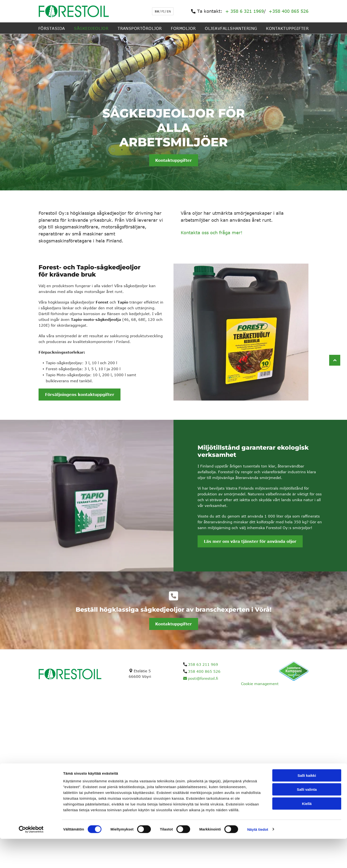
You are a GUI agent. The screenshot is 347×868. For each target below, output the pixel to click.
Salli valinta (307, 819)
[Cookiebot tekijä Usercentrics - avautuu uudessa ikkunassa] (31, 859)
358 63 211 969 (203, 664)
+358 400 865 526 (289, 11)
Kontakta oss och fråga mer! (212, 233)
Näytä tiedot (258, 858)
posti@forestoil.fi (203, 678)
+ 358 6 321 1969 (245, 11)
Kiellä (307, 833)
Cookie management (260, 684)
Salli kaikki (307, 805)
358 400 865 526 (204, 671)
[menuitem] (52, 28)
